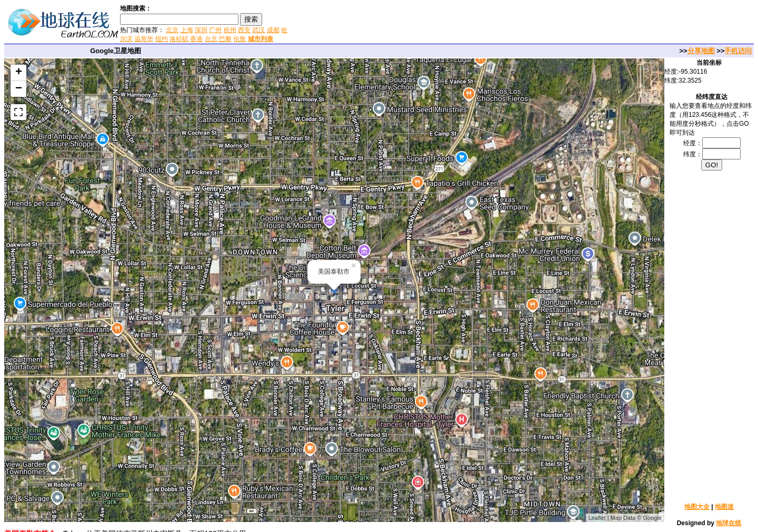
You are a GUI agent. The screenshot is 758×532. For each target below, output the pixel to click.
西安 (244, 30)
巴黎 (225, 39)
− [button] (19, 89)
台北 (211, 39)
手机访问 (738, 51)
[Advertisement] (415, 23)
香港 (196, 39)
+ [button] (19, 73)
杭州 (230, 30)
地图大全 (697, 507)
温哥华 (144, 39)
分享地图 (701, 51)
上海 (187, 30)
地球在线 (729, 523)
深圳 (201, 30)
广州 (215, 30)
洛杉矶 (179, 39)
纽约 (162, 39)
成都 (273, 30)
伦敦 (240, 39)
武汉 (258, 30)
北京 (172, 30)
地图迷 (724, 507)
